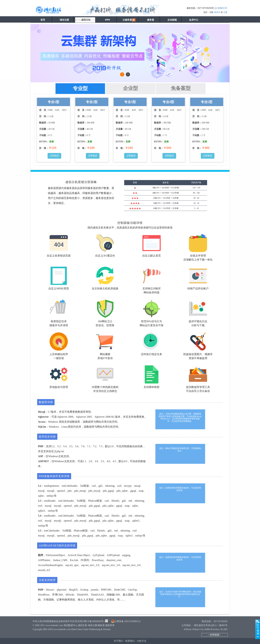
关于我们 (118, 641)
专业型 (80, 88)
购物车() (223, 8)
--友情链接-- (215, 635)
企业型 (130, 88)
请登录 (217, 12)
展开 (258, 629)
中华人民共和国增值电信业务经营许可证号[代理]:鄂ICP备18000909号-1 (69, 621)
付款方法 (142, 641)
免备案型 (181, 88)
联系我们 (130, 641)
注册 (225, 12)
